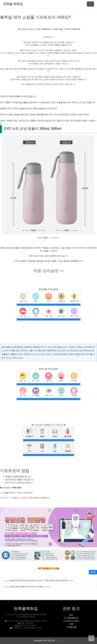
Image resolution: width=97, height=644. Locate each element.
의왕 (71, 624)
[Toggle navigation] (90, 4)
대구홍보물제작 (71, 618)
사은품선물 (71, 627)
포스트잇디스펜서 (71, 621)
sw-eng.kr (59, 641)
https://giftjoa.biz (25, 493)
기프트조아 (54, 238)
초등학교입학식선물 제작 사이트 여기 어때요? (27, 587)
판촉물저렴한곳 (46, 354)
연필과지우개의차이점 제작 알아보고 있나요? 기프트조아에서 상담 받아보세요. (39, 580)
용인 (71, 615)
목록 (93, 572)
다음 (13, 498)
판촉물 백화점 (13, 4)
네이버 (6, 498)
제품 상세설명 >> (48, 271)
